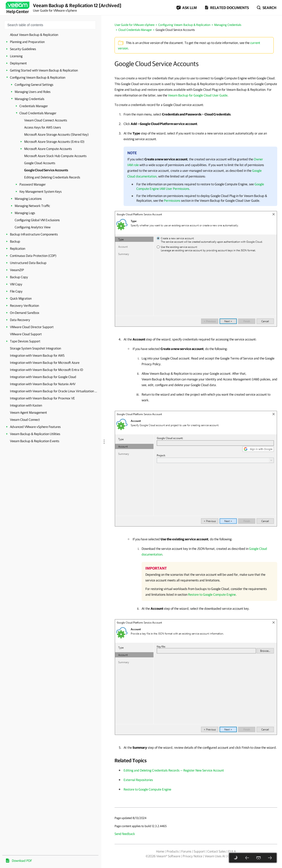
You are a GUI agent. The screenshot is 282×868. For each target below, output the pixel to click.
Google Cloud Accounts (40, 163)
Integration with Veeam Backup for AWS (37, 355)
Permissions (172, 201)
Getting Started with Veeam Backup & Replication (44, 70)
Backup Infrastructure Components (34, 234)
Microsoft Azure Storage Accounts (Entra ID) (54, 142)
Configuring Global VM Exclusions (37, 220)
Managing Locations (28, 199)
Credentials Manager (34, 106)
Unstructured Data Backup (28, 263)
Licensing (16, 56)
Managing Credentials (30, 99)
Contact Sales (217, 851)
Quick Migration (21, 298)
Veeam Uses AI (215, 856)
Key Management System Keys (41, 192)
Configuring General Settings (34, 85)
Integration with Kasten (26, 405)
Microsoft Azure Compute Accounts (48, 149)
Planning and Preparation (27, 42)
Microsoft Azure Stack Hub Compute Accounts (55, 156)
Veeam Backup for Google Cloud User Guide (198, 95)
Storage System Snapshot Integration (35, 348)
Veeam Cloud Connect (25, 420)
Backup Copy (19, 277)
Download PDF (22, 861)
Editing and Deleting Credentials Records (52, 177)
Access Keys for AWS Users (43, 127)
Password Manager (33, 184)
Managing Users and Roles (33, 92)
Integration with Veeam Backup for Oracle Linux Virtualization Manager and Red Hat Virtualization (54, 391)
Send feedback (125, 834)
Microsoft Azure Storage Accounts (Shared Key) (56, 134)
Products (173, 851)
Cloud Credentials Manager (38, 113)
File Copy (16, 291)
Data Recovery (20, 320)
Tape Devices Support (25, 341)
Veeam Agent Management (28, 412)
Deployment (18, 63)
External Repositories (138, 780)
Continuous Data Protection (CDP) (33, 256)
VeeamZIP (17, 270)
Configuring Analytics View (33, 227)
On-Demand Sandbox (25, 313)
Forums (186, 851)
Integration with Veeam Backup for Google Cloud (43, 377)
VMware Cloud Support (26, 334)
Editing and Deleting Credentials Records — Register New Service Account (174, 770)
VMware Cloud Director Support (32, 327)
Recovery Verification (24, 306)
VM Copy (16, 284)
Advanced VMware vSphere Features (35, 427)
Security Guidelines (23, 49)
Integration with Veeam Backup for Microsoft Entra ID (46, 370)
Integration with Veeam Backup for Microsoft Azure (45, 363)
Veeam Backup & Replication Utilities (35, 434)
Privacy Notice (192, 856)
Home (160, 851)
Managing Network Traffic (32, 206)
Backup (15, 241)
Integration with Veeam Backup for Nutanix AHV (43, 384)
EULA (232, 851)
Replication (18, 249)
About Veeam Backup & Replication (34, 35)
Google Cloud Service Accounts (46, 170)
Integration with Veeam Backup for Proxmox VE (42, 398)
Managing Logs (25, 213)
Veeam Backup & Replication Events (35, 441)
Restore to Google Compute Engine (212, 595)
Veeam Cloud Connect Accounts (46, 120)
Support (199, 851)
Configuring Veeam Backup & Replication (38, 77)
